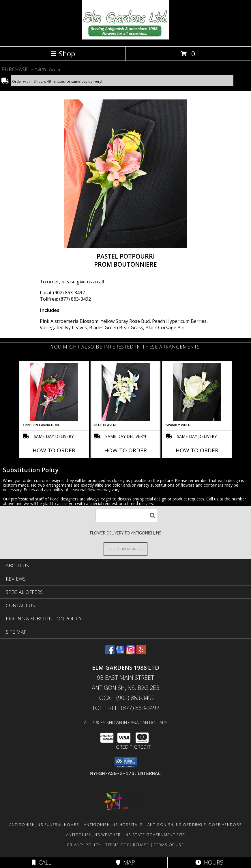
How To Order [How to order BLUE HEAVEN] (125, 450)
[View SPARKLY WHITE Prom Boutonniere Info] (197, 392)
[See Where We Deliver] (125, 549)
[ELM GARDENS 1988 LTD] (125, 38)
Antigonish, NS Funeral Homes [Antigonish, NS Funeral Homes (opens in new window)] (44, 824)
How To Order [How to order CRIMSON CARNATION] (54, 450)
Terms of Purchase (127, 845)
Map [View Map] (125, 862)
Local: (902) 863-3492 (62, 293)
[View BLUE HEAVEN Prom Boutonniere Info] (126, 392)
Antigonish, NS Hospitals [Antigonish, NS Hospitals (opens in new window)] (113, 824)
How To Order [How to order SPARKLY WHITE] (197, 450)
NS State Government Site (155, 835)
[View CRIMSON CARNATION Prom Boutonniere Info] (54, 392)
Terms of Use (169, 845)
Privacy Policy (84, 845)
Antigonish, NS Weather (93, 835)
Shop (63, 53)
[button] (126, 762)
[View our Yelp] (141, 653)
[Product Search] (127, 516)
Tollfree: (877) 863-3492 (65, 299)
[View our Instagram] (131, 653)
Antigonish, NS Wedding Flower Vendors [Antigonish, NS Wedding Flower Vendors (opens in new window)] (195, 824)
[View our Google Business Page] (120, 653)
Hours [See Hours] (209, 862)
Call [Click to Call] (42, 862)
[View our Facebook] (110, 653)
